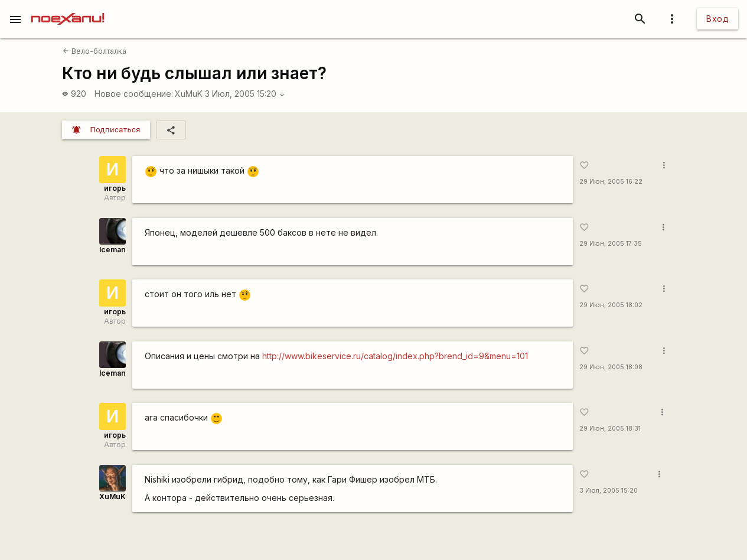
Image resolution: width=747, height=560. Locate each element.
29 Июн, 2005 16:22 (611, 182)
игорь (115, 188)
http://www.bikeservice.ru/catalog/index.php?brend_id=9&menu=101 (395, 356)
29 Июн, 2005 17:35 (611, 244)
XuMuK (189, 94)
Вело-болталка (94, 51)
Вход (717, 19)
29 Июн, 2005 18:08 (611, 367)
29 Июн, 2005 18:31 (610, 429)
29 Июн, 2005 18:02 (611, 305)
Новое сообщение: (134, 94)
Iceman (112, 250)
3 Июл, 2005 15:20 (245, 94)
